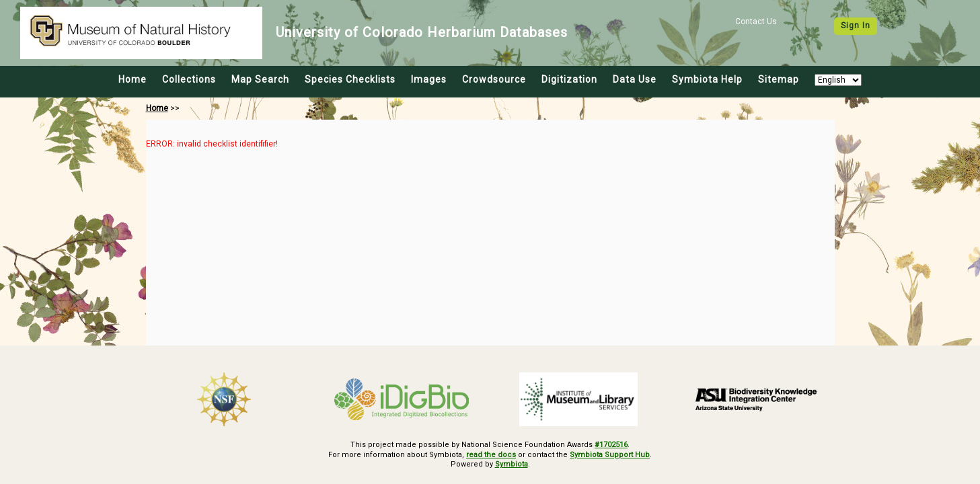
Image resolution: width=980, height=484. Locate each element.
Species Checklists (350, 79)
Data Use (635, 79)
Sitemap (779, 79)
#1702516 (611, 445)
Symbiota (512, 464)
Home (133, 79)
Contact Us (756, 22)
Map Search (260, 79)
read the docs (491, 455)
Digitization (569, 79)
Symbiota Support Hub (610, 455)
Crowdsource (494, 79)
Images (429, 79)
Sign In (856, 26)
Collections (189, 79)
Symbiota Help (707, 79)
